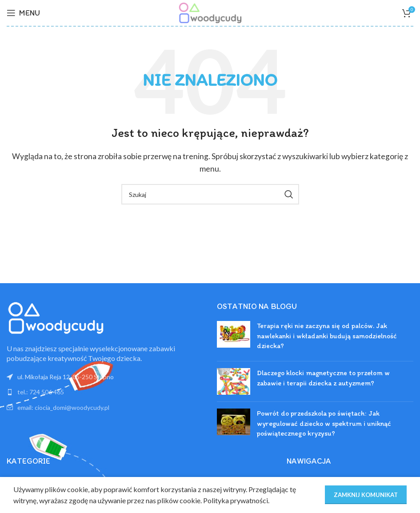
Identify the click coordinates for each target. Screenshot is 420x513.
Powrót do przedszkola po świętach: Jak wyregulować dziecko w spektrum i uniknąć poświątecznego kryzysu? (324, 423)
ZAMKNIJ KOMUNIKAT (366, 495)
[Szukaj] (210, 194)
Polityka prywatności (236, 500)
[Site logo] (210, 12)
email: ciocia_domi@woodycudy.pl (63, 407)
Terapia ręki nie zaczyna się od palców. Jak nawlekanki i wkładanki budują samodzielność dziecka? (327, 336)
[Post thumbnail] (234, 338)
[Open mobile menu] (23, 13)
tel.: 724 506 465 (41, 392)
